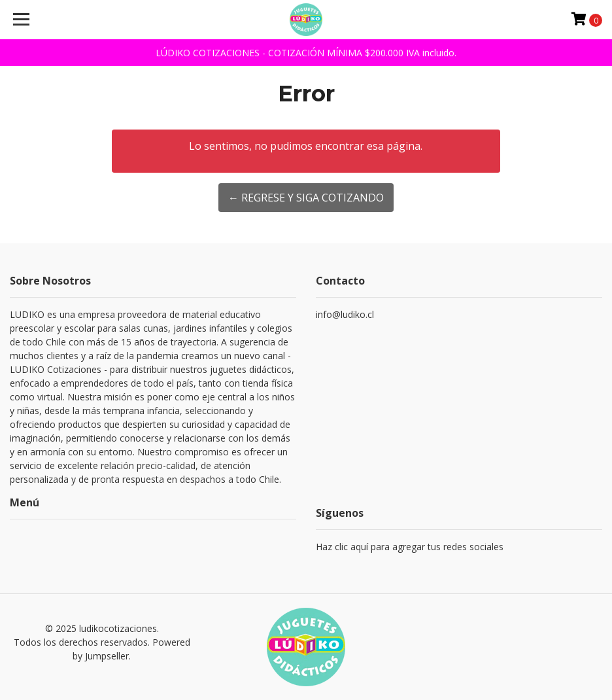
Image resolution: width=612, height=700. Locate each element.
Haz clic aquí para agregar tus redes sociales (410, 547)
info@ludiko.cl (345, 314)
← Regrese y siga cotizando (306, 198)
